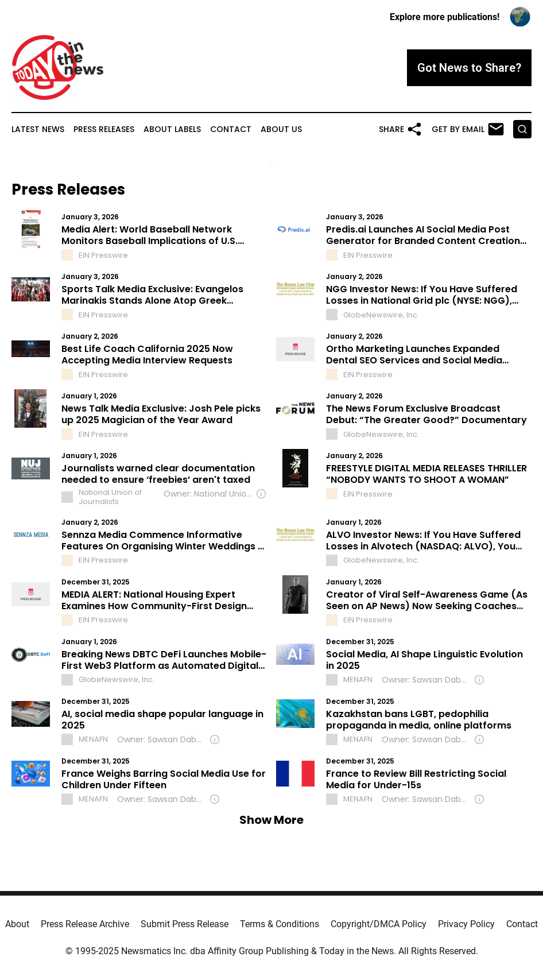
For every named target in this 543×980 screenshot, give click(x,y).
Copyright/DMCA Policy (379, 924)
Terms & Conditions (280, 924)
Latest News (38, 129)
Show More (271, 820)
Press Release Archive (85, 924)
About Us (281, 129)
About (17, 924)
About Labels (172, 129)
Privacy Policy (466, 924)
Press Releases (104, 129)
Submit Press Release (185, 924)
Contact (231, 129)
